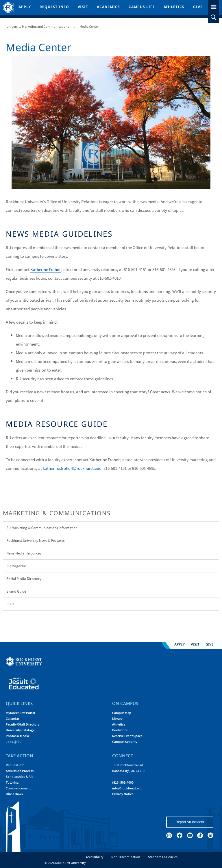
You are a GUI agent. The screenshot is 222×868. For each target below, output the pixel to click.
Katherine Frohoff (46, 269)
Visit (83, 7)
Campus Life (142, 7)
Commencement (18, 788)
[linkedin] (210, 835)
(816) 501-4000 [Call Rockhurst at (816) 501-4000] (123, 782)
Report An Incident (190, 822)
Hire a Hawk (14, 794)
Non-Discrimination (126, 857)
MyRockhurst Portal (20, 713)
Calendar (12, 718)
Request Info (54, 7)
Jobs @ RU (14, 742)
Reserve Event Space (127, 736)
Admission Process (20, 771)
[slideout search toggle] (214, 17)
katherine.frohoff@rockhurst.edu (72, 468)
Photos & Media (17, 736)
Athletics (174, 7)
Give (198, 7)
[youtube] (190, 835)
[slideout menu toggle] (214, 6)
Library (117, 718)
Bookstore (120, 730)
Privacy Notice (123, 794)
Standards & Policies (163, 857)
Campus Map (122, 713)
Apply (25, 7)
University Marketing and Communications (38, 26)
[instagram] (169, 835)
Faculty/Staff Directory (23, 724)
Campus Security (125, 742)
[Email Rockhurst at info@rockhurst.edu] (127, 788)
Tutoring (12, 782)
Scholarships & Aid (20, 777)
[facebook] (180, 835)
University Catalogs (20, 730)
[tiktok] (200, 835)
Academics (108, 7)
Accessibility (95, 857)
